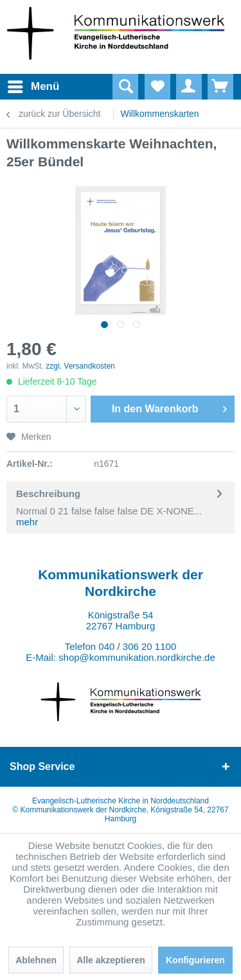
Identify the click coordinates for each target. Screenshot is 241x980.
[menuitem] (19, 87)
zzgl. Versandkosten (80, 366)
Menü (22, 84)
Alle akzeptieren (111, 960)
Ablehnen (36, 960)
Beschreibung (48, 494)
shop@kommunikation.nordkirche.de (137, 657)
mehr (27, 522)
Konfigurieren (195, 960)
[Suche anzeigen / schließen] (125, 87)
